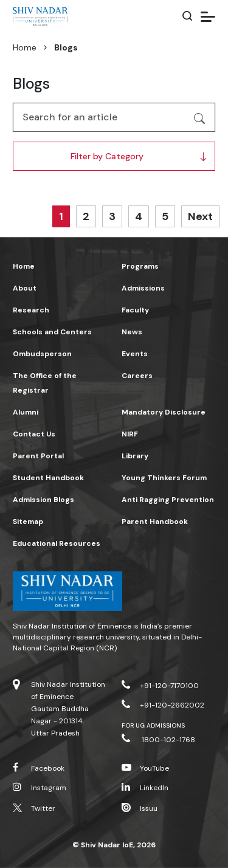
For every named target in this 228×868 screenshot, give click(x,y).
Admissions (143, 288)
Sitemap (28, 522)
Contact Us (34, 434)
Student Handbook (48, 478)
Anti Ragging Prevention (168, 500)
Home (25, 47)
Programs (140, 266)
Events (135, 354)
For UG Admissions (154, 725)
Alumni (26, 412)
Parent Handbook (155, 522)
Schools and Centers (52, 332)
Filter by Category (107, 156)
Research (31, 310)
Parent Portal (38, 456)
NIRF (130, 434)
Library (135, 456)
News (132, 332)
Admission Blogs (43, 500)
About (25, 288)
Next (200, 216)
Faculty (135, 310)
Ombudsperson (42, 354)
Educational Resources (57, 543)
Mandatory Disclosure (164, 412)
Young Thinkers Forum (164, 478)
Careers (137, 376)
